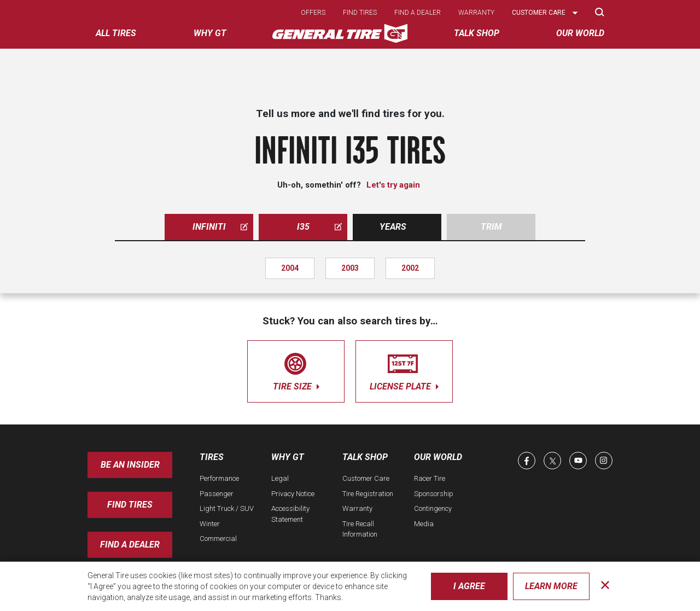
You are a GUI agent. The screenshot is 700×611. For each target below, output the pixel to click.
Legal (280, 478)
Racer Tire (430, 478)
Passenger (217, 494)
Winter (210, 524)
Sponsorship (434, 494)
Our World (438, 457)
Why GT (288, 457)
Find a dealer (418, 13)
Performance (219, 478)
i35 (320, 227)
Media (424, 524)
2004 (290, 268)
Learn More (551, 586)
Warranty (476, 13)
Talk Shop (365, 457)
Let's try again (393, 185)
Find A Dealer (130, 545)
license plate (404, 369)
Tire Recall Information (360, 529)
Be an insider (130, 465)
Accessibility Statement (290, 514)
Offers (313, 13)
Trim (491, 227)
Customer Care (366, 478)
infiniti (220, 227)
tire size (296, 369)
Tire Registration (368, 494)
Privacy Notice (293, 494)
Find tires (360, 13)
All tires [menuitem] (116, 33)
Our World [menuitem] (580, 33)
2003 (350, 268)
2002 (410, 268)
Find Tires (130, 505)
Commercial (218, 539)
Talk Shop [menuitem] (477, 33)
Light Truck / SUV (227, 508)
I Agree (469, 586)
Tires (212, 457)
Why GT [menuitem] (210, 33)
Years (393, 227)
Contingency (433, 508)
